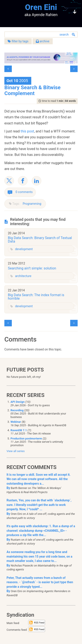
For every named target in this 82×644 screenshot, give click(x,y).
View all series (16, 451)
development (24, 249)
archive (43, 41)
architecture (23, 276)
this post (27, 131)
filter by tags (18, 41)
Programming (32, 204)
